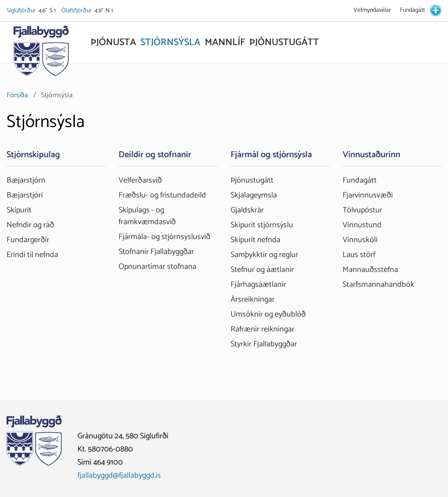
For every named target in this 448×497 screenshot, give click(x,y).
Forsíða (17, 95)
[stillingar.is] (436, 11)
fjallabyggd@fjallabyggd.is (119, 476)
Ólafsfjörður (77, 11)
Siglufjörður (22, 11)
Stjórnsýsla (57, 95)
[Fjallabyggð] (41, 53)
